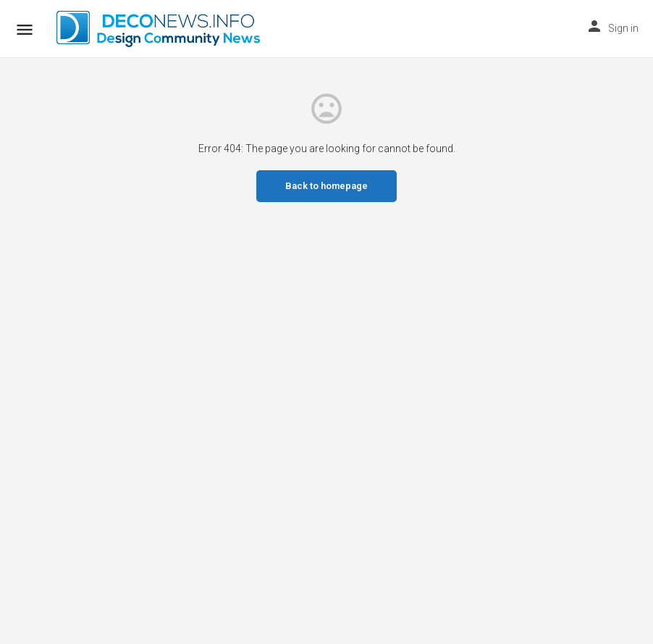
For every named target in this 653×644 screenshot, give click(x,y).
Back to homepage (326, 186)
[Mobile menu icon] (25, 29)
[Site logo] (160, 29)
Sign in (623, 28)
